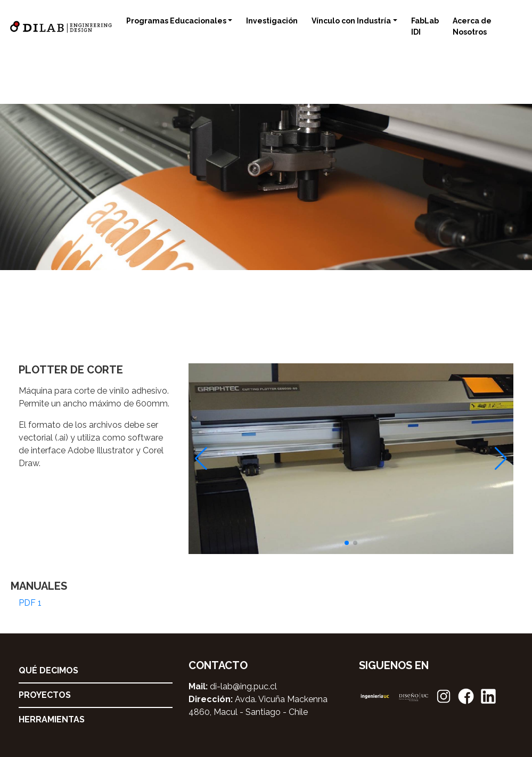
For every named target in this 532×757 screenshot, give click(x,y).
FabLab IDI (425, 26)
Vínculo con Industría (351, 21)
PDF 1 (30, 603)
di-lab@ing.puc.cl (243, 686)
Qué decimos (48, 670)
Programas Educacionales (176, 21)
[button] (347, 543)
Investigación (272, 21)
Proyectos (45, 695)
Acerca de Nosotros (472, 26)
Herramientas (52, 719)
